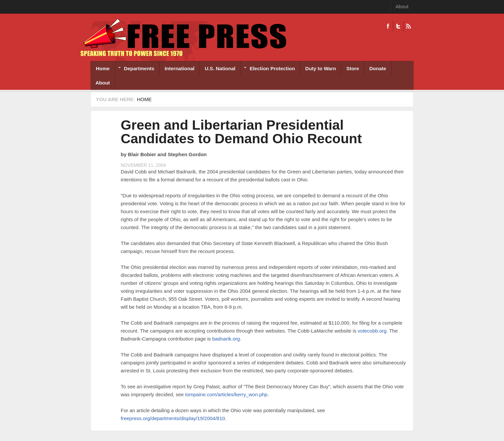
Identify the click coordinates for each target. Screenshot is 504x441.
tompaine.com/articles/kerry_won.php (226, 394)
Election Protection (268, 69)
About (402, 6)
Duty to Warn (321, 68)
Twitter (398, 26)
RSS (408, 26)
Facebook (388, 26)
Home (103, 68)
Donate (378, 68)
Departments (135, 69)
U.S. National (220, 68)
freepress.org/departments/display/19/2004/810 (173, 418)
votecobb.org (372, 331)
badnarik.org (226, 339)
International (179, 68)
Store (352, 68)
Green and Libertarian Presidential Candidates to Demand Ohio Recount (241, 132)
